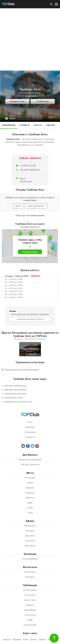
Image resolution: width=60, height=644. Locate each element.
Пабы (30, 508)
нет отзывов (31, 96)
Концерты (30, 531)
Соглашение (30, 432)
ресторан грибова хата (15, 386)
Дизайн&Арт (30, 610)
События (50, 125)
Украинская (26, 181)
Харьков (17, 639)
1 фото (12, 119)
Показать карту (30, 252)
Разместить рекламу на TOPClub (30, 319)
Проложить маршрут (30, 227)
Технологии (30, 615)
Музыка (30, 605)
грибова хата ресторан (15, 394)
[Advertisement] (30, 39)
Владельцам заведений (30, 460)
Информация (9, 125)
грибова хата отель (14, 398)
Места (30, 473)
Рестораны (30, 478)
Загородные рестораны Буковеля (22, 370)
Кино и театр (30, 600)
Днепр (33, 639)
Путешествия (30, 625)
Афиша (30, 521)
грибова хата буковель (15, 390)
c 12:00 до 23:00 (28, 166)
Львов (42, 639)
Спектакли (30, 541)
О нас (30, 422)
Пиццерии (30, 493)
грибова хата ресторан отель (18, 402)
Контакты (30, 437)
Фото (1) (38, 125)
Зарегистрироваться (36, 206)
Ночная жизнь (30, 590)
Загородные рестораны (30, 93)
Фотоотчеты (30, 567)
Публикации (30, 585)
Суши (30, 513)
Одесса (7, 639)
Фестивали (30, 546)
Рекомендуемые (30, 559)
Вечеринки (30, 526)
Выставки (30, 536)
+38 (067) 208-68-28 (30, 170)
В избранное (43, 101)
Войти (18, 206)
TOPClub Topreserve (30, 465)
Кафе (30, 503)
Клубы (30, 483)
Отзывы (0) (25, 125)
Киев (26, 639)
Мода (30, 620)
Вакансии (30, 427)
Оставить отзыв (17, 101)
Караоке (30, 488)
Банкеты (30, 498)
